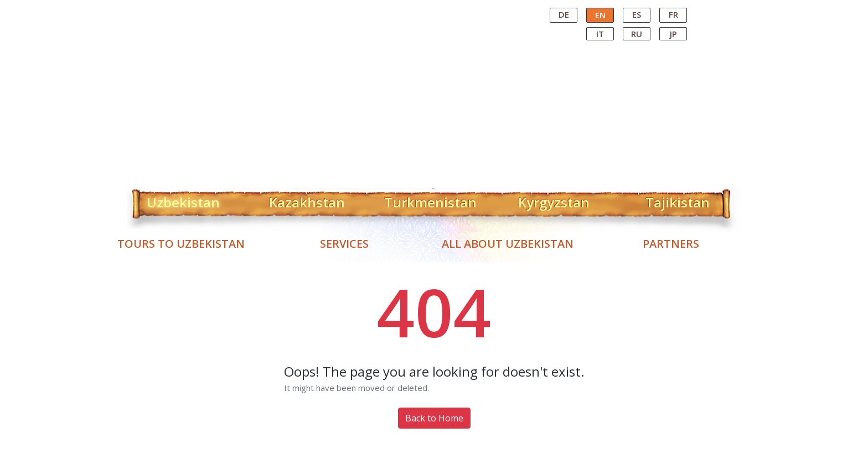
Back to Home (434, 418)
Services (344, 244)
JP (673, 34)
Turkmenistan (430, 200)
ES (637, 14)
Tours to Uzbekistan (181, 244)
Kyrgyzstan (554, 200)
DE (564, 14)
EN (600, 15)
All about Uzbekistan (508, 244)
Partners (671, 244)
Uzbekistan (183, 200)
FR (673, 14)
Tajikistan (678, 200)
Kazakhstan (307, 200)
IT (600, 34)
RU (637, 34)
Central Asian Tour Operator (433, 10)
